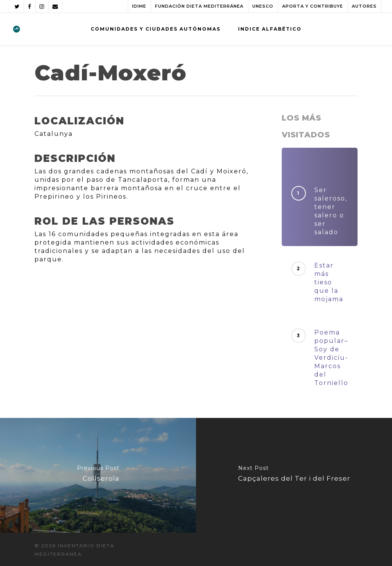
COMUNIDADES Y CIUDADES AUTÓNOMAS (156, 29)
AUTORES (364, 6)
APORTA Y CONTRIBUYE (313, 6)
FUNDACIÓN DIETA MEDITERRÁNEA (199, 6)
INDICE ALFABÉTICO (270, 29)
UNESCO (263, 6)
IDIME (139, 6)
